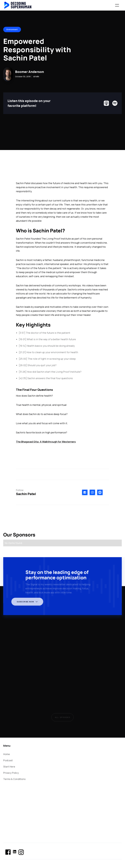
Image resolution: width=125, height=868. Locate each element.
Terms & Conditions (14, 779)
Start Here (9, 767)
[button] (117, 5)
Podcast (8, 760)
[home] (18, 5)
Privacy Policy (11, 773)
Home (7, 754)
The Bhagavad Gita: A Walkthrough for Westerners (46, 442)
